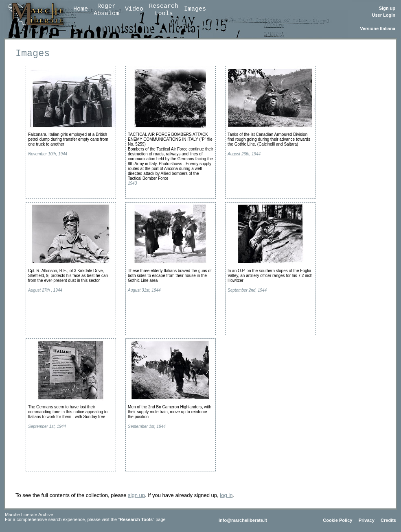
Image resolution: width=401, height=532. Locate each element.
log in (226, 495)
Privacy (367, 520)
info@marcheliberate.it (243, 520)
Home (81, 9)
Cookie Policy (337, 520)
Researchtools (164, 10)
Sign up (387, 8)
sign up (136, 495)
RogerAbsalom (106, 10)
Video (134, 9)
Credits (388, 520)
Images (195, 9)
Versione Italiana (378, 28)
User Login (384, 15)
